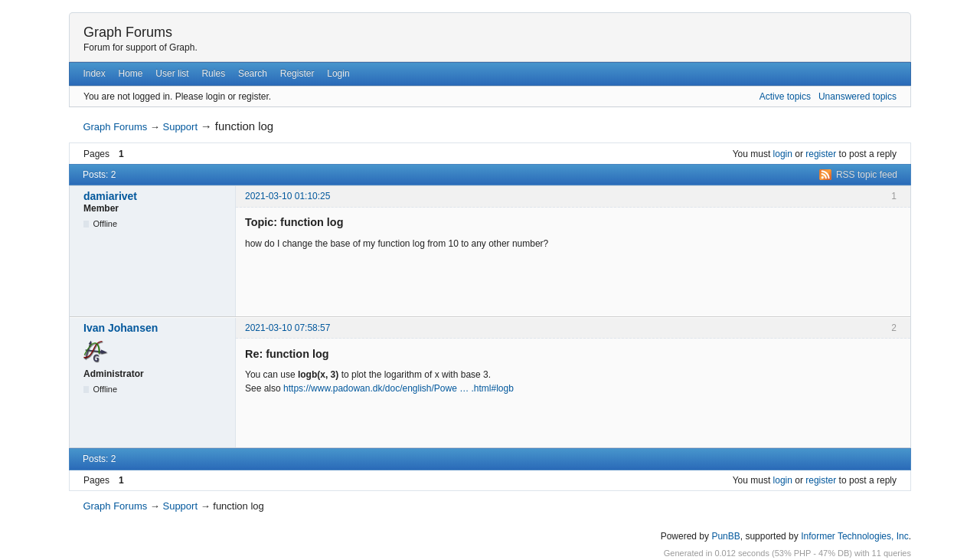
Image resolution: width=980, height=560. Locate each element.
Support (180, 127)
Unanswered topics (857, 97)
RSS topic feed (867, 175)
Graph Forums (128, 32)
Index (94, 74)
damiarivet (110, 196)
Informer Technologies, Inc (855, 536)
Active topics (785, 97)
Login (338, 74)
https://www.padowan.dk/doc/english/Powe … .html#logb (399, 388)
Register (297, 74)
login (783, 154)
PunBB (725, 536)
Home (131, 74)
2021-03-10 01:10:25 (287, 196)
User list (172, 74)
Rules (213, 74)
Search (253, 74)
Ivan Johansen (121, 328)
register (821, 154)
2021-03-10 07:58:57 (287, 328)
